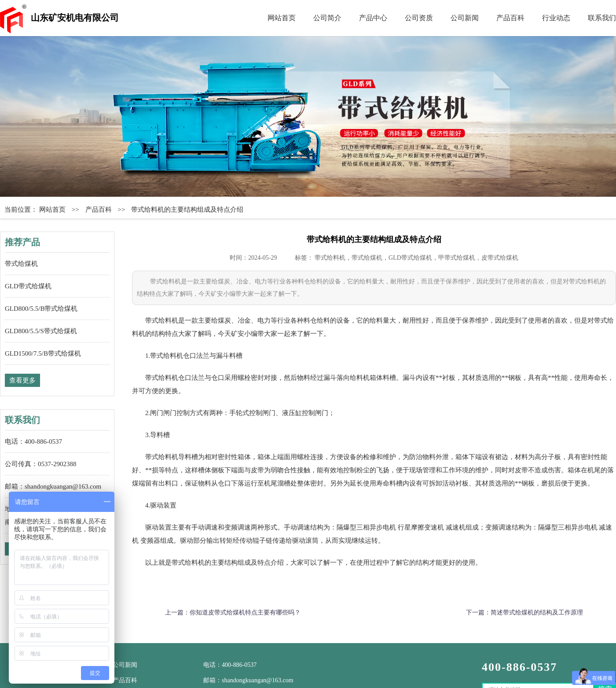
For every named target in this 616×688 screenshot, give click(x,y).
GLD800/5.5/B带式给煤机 (41, 309)
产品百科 (510, 18)
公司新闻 (465, 18)
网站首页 (282, 18)
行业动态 (556, 18)
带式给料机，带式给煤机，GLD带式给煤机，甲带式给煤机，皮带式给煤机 (416, 258)
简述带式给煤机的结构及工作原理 (537, 613)
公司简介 (327, 18)
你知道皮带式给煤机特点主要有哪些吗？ (245, 613)
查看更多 (22, 380)
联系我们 (602, 18)
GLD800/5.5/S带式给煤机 (41, 331)
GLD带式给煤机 (28, 286)
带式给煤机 (21, 264)
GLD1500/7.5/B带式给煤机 (43, 353)
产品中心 (373, 18)
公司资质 (419, 18)
